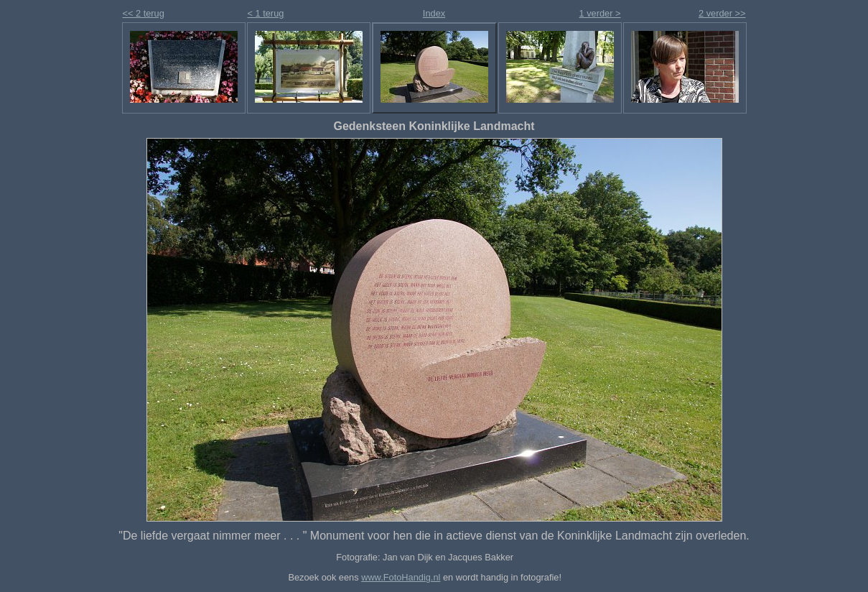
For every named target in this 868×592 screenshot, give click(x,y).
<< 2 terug (144, 13)
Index (434, 13)
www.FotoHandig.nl (401, 577)
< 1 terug (266, 13)
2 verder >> (722, 13)
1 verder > (600, 13)
